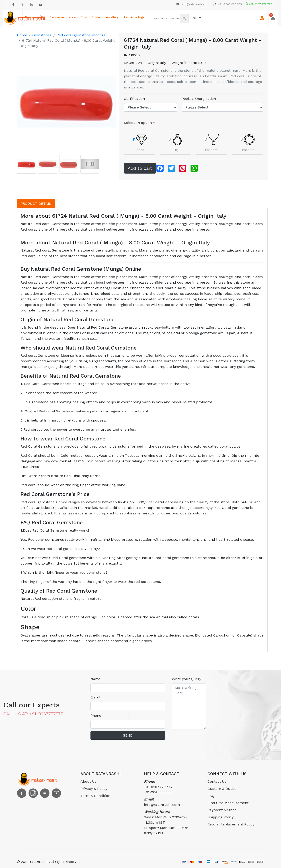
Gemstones (42, 35)
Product (31, 17)
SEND (128, 735)
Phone (96, 715)
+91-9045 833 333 (228, 4)
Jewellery (111, 17)
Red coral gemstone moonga (81, 35)
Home (22, 35)
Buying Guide (90, 17)
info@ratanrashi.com (193, 4)
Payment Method (222, 810)
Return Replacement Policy (231, 824)
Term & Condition (95, 796)
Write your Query (187, 679)
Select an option (139, 123)
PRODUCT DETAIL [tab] (36, 204)
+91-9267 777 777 (258, 4)
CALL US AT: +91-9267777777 (33, 714)
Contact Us (217, 781)
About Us (88, 781)
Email (95, 697)
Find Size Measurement (228, 803)
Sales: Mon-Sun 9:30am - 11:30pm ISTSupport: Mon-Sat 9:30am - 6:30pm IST (167, 822)
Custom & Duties (222, 789)
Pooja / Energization (199, 99)
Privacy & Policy (94, 789)
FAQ (211, 796)
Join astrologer (134, 17)
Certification (134, 99)
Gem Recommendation (59, 17)
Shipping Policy (220, 817)
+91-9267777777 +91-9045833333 (158, 787)
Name (96, 679)
